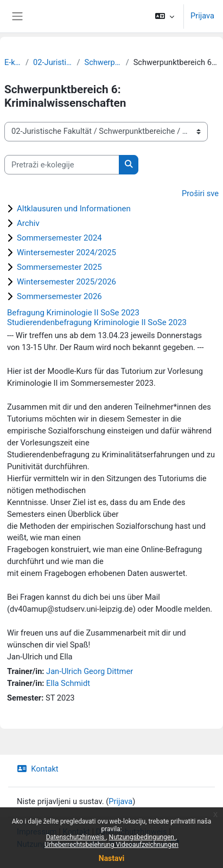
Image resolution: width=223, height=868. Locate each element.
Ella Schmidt (68, 683)
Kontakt (38, 769)
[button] (165, 16)
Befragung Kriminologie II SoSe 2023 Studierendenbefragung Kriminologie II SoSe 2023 (97, 318)
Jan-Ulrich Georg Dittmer (90, 671)
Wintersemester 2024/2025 (66, 252)
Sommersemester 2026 (59, 296)
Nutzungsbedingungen (142, 837)
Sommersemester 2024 (59, 238)
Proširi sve (200, 193)
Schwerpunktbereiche (103, 62)
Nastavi (111, 858)
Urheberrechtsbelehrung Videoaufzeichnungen (111, 845)
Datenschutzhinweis (76, 837)
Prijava (202, 16)
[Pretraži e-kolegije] (62, 165)
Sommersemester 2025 (59, 267)
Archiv (28, 223)
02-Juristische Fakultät (53, 62)
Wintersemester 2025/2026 (66, 282)
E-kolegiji (13, 62)
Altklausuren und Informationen (74, 209)
